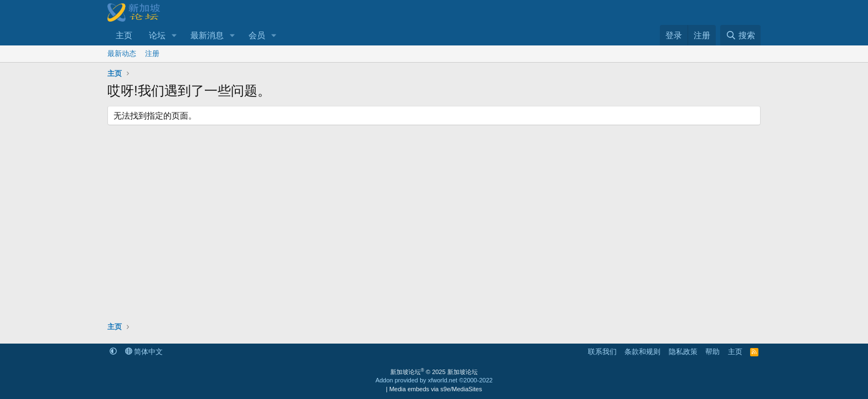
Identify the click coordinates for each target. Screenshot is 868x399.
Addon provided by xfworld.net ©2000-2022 (434, 380)
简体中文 (144, 352)
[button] (174, 35)
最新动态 (122, 53)
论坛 (157, 35)
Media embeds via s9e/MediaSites (436, 389)
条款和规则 (642, 352)
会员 (257, 35)
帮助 (712, 352)
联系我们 (602, 352)
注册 (152, 53)
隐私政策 (683, 352)
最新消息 (207, 35)
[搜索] (740, 35)
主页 (124, 35)
